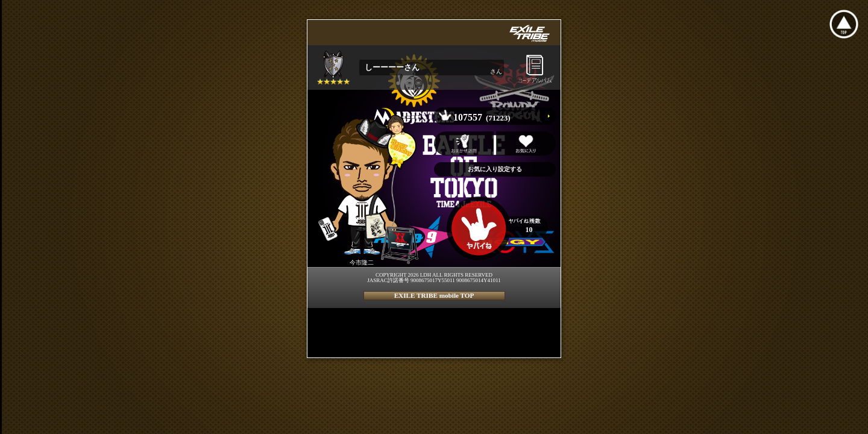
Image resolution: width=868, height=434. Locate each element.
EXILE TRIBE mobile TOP (434, 295)
